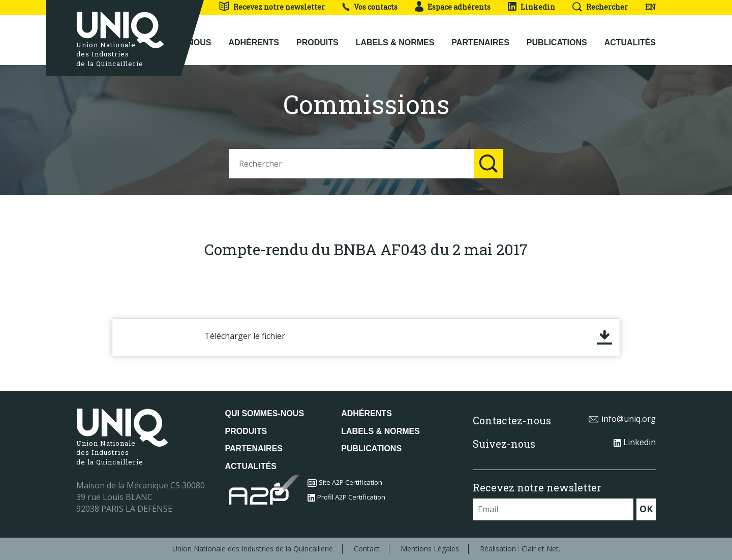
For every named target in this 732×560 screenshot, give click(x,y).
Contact (367, 549)
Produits (317, 41)
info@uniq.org (622, 419)
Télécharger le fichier (245, 336)
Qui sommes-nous (265, 413)
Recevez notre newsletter (272, 7)
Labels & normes (395, 41)
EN (650, 7)
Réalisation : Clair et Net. (520, 549)
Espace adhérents (453, 7)
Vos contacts (370, 7)
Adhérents (254, 41)
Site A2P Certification (345, 482)
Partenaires (480, 41)
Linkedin (531, 7)
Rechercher (600, 7)
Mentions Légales (430, 549)
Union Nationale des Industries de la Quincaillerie (253, 549)
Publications (557, 41)
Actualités (630, 41)
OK (646, 509)
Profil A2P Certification (346, 497)
